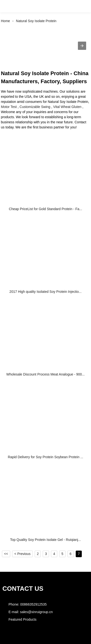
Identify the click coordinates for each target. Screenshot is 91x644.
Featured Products (22, 619)
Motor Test (9, 107)
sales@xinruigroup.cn (36, 612)
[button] (8, 6)
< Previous (22, 554)
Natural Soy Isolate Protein (36, 21)
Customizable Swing (35, 107)
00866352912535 (33, 604)
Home (5, 21)
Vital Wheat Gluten (67, 107)
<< (6, 554)
